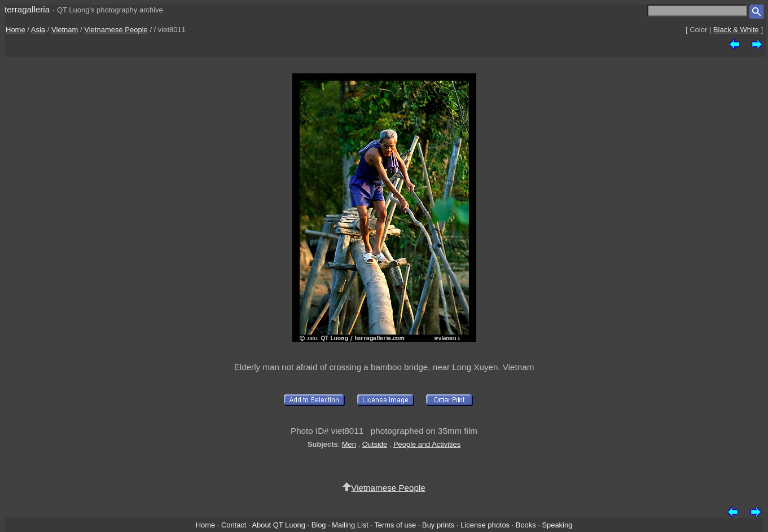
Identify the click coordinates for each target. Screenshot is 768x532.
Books (526, 525)
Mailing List (350, 525)
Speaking (557, 525)
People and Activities (427, 444)
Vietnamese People (116, 30)
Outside (375, 444)
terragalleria (27, 9)
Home (16, 30)
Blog (319, 525)
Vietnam (65, 30)
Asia (38, 30)
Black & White (736, 30)
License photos (485, 525)
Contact (234, 525)
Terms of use (395, 525)
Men (349, 444)
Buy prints (438, 525)
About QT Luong (278, 525)
